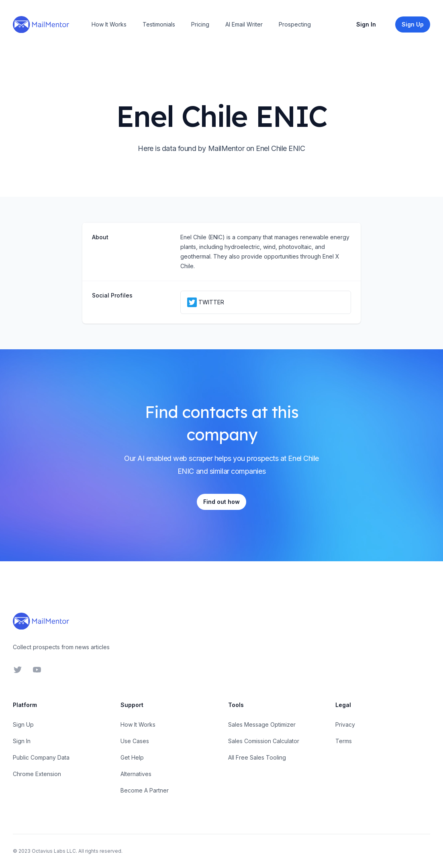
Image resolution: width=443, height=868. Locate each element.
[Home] (41, 24)
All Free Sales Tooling (257, 757)
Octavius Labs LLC (54, 851)
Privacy (345, 724)
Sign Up (23, 724)
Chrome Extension (37, 774)
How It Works (109, 24)
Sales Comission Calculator (264, 741)
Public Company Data (41, 757)
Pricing (200, 24)
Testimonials (159, 24)
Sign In (366, 24)
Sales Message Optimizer (262, 724)
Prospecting (295, 24)
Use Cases (135, 741)
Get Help (132, 757)
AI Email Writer (244, 24)
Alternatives (136, 774)
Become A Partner (145, 790)
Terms (344, 741)
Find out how (221, 502)
